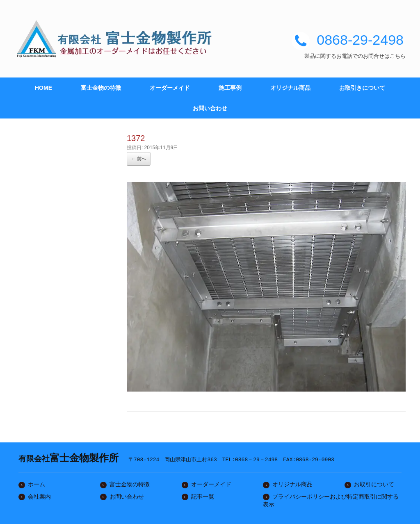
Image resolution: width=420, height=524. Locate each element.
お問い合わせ (210, 108)
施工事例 (230, 88)
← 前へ (139, 159)
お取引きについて (362, 88)
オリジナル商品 (290, 88)
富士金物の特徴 (101, 88)
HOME (43, 88)
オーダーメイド (170, 88)
